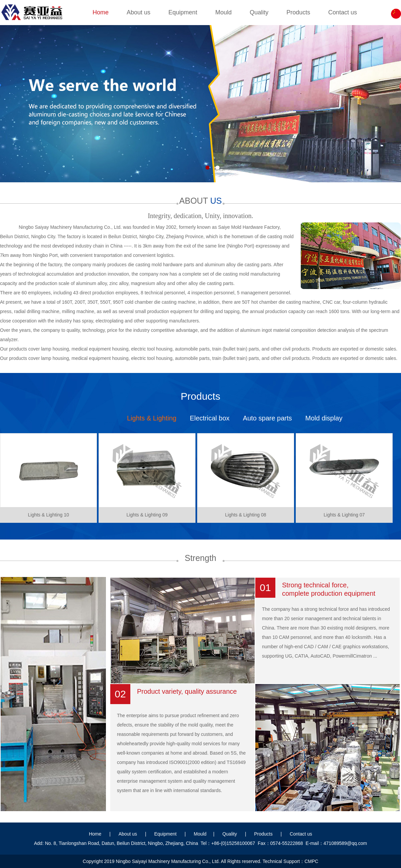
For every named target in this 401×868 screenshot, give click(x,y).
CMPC (311, 861)
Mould (223, 12)
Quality (259, 12)
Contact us (343, 12)
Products (298, 12)
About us (139, 12)
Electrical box (210, 418)
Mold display (324, 418)
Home (101, 12)
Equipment (183, 12)
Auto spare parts (268, 418)
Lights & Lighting (152, 418)
